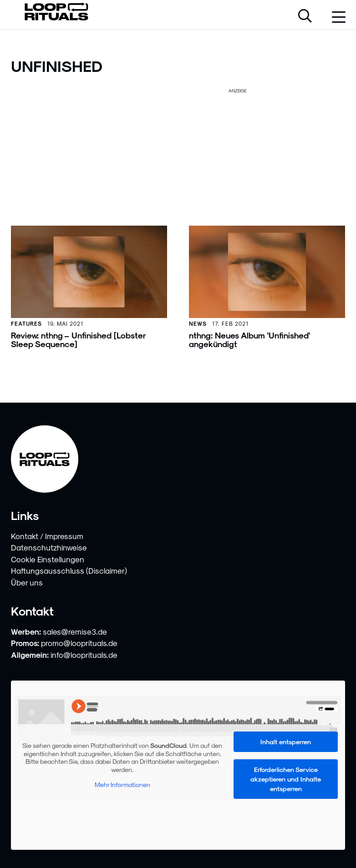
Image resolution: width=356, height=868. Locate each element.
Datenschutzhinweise (49, 547)
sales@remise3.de (75, 631)
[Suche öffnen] (305, 17)
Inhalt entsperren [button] (286, 742)
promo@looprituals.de (79, 643)
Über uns (27, 582)
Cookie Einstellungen (48, 559)
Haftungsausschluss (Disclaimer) (69, 570)
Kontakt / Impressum (47, 536)
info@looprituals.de (84, 655)
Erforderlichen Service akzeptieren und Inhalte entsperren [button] (286, 779)
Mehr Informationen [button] (122, 785)
